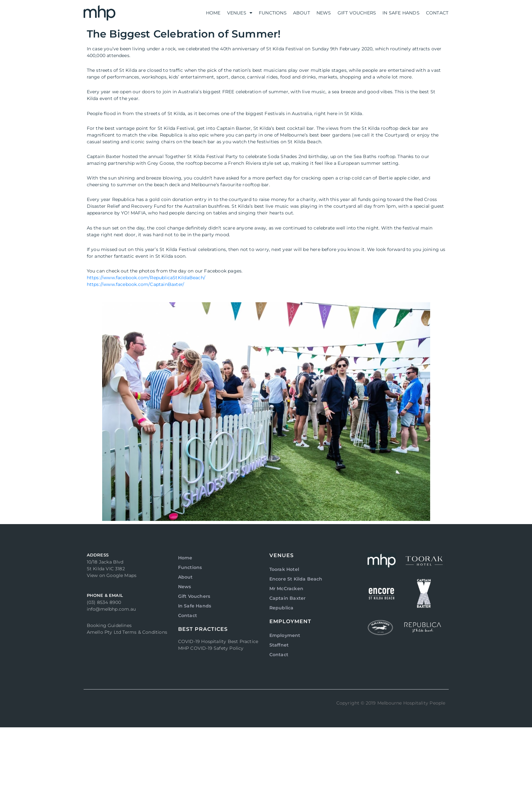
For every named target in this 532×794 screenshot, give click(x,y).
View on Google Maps (112, 575)
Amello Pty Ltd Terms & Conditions (127, 632)
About (302, 13)
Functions (273, 13)
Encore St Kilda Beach (296, 579)
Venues (240, 13)
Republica (282, 608)
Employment (285, 635)
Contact (437, 13)
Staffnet (279, 645)
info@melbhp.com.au (111, 609)
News (324, 13)
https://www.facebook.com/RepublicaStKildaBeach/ (146, 278)
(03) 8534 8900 (104, 602)
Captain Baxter (288, 598)
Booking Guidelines (109, 625)
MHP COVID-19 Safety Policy (211, 648)
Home (213, 13)
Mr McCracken (286, 589)
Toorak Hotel (284, 569)
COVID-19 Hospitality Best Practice (218, 641)
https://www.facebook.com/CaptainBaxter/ (136, 284)
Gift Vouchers (357, 13)
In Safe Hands (401, 13)
